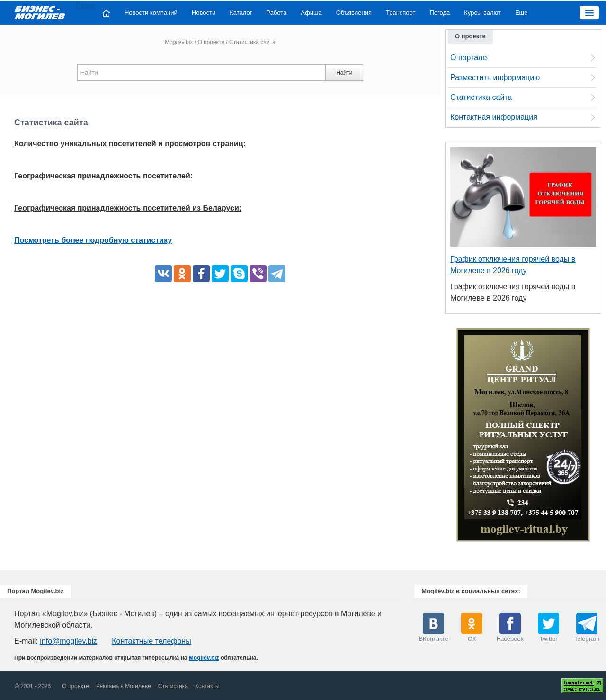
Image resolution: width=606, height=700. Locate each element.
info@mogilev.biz (68, 641)
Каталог (241, 13)
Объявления (354, 13)
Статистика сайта (481, 97)
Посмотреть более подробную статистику (93, 240)
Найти (344, 73)
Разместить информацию (495, 77)
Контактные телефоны (151, 641)
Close (85, 5)
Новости (204, 13)
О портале (468, 58)
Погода (440, 13)
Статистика (173, 686)
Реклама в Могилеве (124, 686)
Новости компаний (151, 13)
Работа (276, 13)
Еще (521, 13)
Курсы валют (482, 13)
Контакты (207, 686)
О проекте (211, 42)
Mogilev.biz (179, 42)
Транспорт (401, 13)
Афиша (311, 13)
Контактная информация (494, 117)
